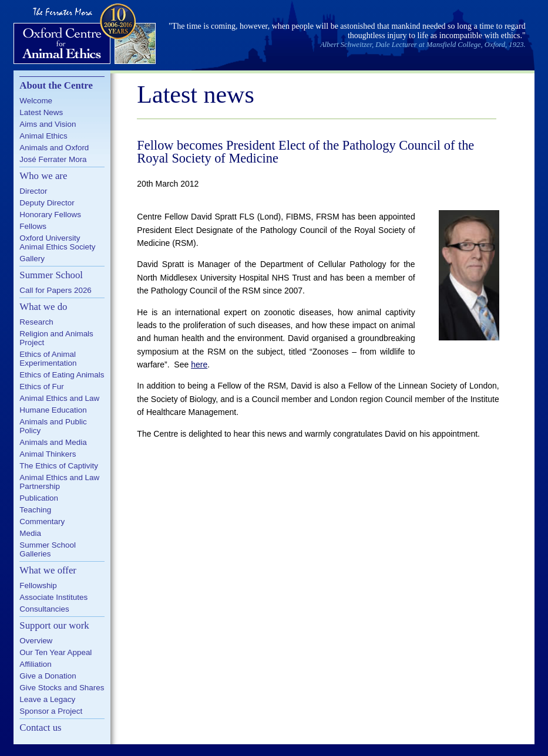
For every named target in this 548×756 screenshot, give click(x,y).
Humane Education (53, 410)
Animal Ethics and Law (59, 398)
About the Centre (56, 85)
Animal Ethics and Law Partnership (59, 482)
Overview (36, 641)
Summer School (51, 275)
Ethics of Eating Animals (62, 375)
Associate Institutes (53, 597)
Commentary (42, 522)
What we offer (48, 570)
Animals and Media (53, 442)
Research (36, 322)
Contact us (40, 728)
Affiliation (35, 664)
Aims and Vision (48, 124)
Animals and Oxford (54, 148)
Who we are (43, 176)
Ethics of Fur (41, 387)
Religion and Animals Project (56, 338)
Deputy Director (47, 203)
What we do (43, 307)
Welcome (36, 101)
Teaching (35, 510)
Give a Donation (48, 676)
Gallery (32, 259)
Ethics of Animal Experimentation (48, 359)
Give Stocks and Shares (62, 688)
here (199, 365)
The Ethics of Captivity (59, 466)
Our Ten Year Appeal (56, 652)
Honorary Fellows (50, 215)
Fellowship (38, 585)
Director (33, 191)
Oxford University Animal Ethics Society (57, 242)
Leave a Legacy (47, 699)
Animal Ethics (43, 136)
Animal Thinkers (48, 454)
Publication (39, 498)
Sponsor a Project (51, 711)
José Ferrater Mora (53, 159)
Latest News (41, 112)
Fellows (33, 226)
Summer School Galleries (48, 549)
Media (30, 533)
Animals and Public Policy (53, 426)
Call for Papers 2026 (56, 290)
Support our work (54, 625)
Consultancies (44, 609)
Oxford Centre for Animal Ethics (86, 35)
